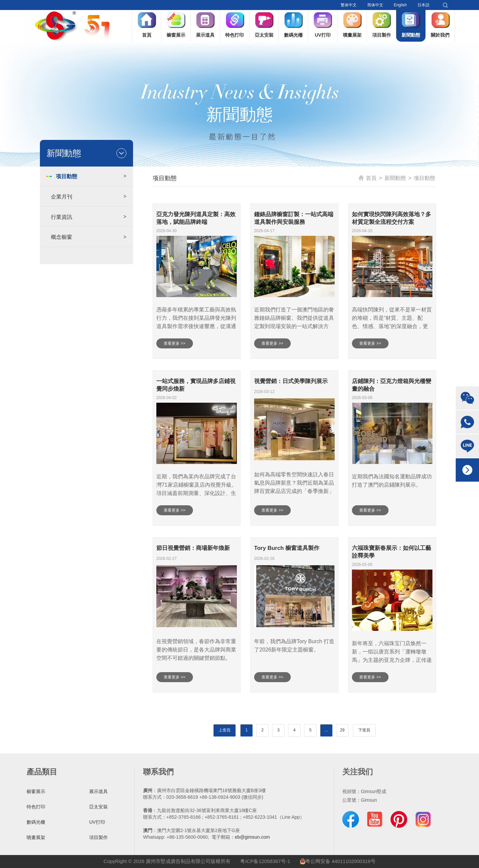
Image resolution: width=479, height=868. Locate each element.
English (400, 5)
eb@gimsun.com (252, 837)
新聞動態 (395, 178)
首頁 (368, 178)
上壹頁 (225, 730)
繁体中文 (349, 5)
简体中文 (375, 5)
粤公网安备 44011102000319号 (338, 861)
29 (342, 730)
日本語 (423, 5)
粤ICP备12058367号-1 (265, 861)
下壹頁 (364, 730)
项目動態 (424, 178)
